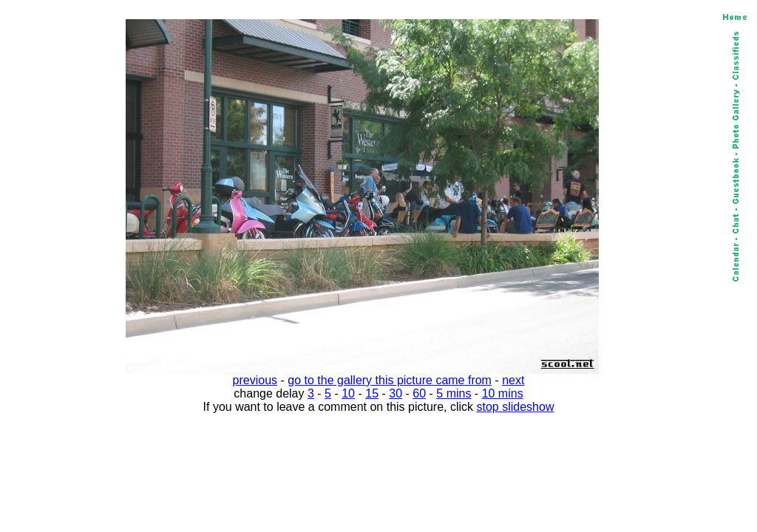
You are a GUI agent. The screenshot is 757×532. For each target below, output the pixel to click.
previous (255, 380)
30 (396, 393)
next (513, 380)
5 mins (454, 393)
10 (348, 393)
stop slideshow (516, 407)
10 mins (503, 393)
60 (419, 393)
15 (372, 393)
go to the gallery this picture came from (390, 380)
